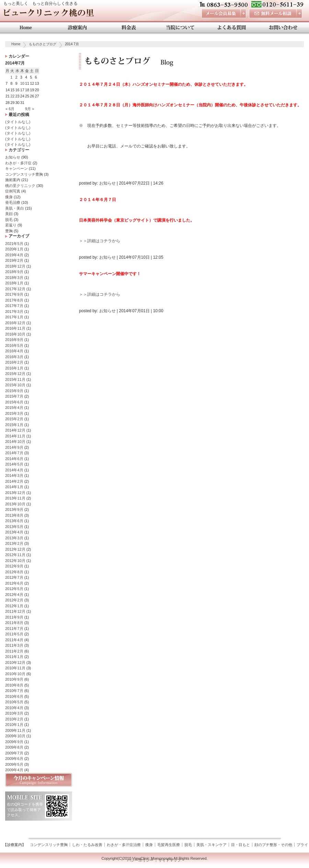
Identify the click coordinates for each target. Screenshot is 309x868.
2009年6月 (14, 759)
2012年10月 (15, 561)
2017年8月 (14, 300)
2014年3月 (14, 476)
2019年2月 (14, 260)
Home (16, 44)
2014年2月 (14, 481)
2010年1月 (14, 725)
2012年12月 (15, 549)
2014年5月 (14, 464)
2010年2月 (14, 719)
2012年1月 (14, 606)
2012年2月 (14, 600)
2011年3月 (14, 645)
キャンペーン (16, 168)
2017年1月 (14, 317)
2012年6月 (14, 583)
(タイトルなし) (18, 122)
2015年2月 (14, 419)
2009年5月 (14, 764)
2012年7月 (14, 577)
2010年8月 (14, 685)
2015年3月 (14, 413)
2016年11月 (15, 328)
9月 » (30, 109)
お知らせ (13, 157)
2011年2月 (14, 651)
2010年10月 (15, 674)
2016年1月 (14, 368)
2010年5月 (14, 702)
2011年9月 (14, 617)
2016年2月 (14, 362)
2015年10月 (15, 385)
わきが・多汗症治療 (124, 845)
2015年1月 (14, 425)
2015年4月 (14, 408)
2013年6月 (14, 521)
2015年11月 (15, 379)
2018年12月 (15, 266)
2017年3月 (14, 312)
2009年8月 (14, 747)
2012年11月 (15, 555)
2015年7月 (14, 396)
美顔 (9, 214)
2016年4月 (14, 351)
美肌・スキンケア (211, 845)
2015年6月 (14, 402)
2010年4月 (14, 708)
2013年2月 (14, 543)
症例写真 (13, 191)
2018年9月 (14, 272)
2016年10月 (15, 334)
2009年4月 (14, 770)
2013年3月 (14, 538)
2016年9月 (14, 340)
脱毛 (9, 220)
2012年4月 (14, 595)
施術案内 (13, 180)
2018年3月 (14, 278)
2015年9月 (14, 391)
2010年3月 (14, 713)
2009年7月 (14, 753)
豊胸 (9, 231)
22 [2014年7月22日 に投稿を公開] (12, 96)
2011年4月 (14, 640)
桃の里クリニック (20, 186)
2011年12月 (15, 611)
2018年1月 (14, 283)
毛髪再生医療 (169, 845)
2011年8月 (14, 623)
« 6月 (10, 109)
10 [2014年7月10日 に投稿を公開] (22, 83)
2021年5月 (14, 244)
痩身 (9, 197)
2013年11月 (15, 498)
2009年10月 (15, 736)
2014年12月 (15, 430)
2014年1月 (14, 487)
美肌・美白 (15, 208)
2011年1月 (14, 657)
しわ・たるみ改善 (87, 845)
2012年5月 (14, 589)
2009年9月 (14, 742)
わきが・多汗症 (18, 163)
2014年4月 (14, 470)
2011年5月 (14, 634)
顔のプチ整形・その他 (273, 845)
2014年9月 (14, 447)
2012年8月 (14, 572)
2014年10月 (15, 442)
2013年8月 (14, 515)
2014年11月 (15, 436)
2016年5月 (14, 345)
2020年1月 (14, 249)
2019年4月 (14, 255)
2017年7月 (14, 306)
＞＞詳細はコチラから (100, 241)
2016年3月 (14, 357)
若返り (11, 225)
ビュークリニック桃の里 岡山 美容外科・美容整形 (49, 15)
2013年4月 (14, 532)
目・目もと (241, 845)
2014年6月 (14, 459)
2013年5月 (14, 527)
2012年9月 (14, 566)
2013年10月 (15, 504)
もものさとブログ (43, 44)
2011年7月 (14, 629)
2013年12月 (15, 493)
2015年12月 (15, 374)
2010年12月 (15, 662)
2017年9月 (14, 294)
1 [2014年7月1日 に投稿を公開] (11, 77)
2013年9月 (14, 509)
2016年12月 (15, 323)
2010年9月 (14, 679)
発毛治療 (13, 202)
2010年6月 (14, 696)
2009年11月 (15, 730)
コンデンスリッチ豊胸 (24, 174)
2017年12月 (15, 289)
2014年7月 (14, 453)
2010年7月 (14, 691)
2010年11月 (15, 668)
